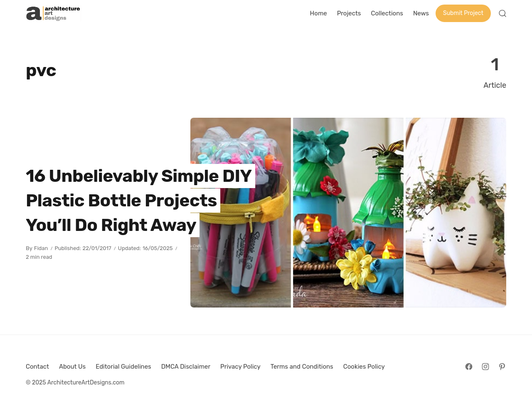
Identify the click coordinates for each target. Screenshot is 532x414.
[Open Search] (502, 13)
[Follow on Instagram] (485, 367)
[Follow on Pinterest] (502, 367)
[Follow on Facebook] (469, 367)
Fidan (41, 248)
